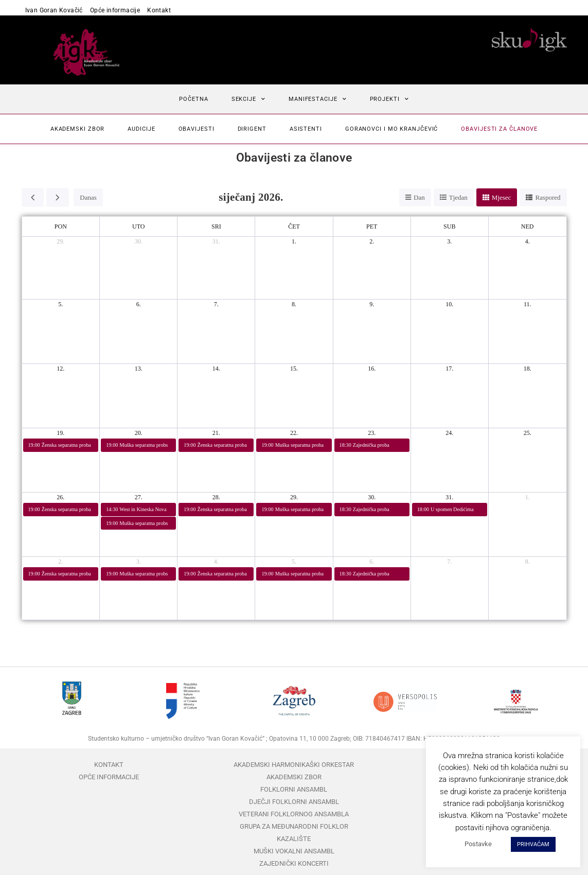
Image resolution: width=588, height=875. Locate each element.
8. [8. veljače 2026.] (528, 562)
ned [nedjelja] (528, 226)
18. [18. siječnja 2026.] (528, 369)
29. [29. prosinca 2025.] (60, 241)
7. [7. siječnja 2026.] (216, 304)
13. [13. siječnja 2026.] (139, 369)
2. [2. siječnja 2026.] (372, 241)
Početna (193, 99)
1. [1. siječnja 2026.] (294, 241)
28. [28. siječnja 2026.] (216, 497)
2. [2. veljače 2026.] (60, 562)
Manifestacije (318, 99)
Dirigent (252, 129)
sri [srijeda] (216, 226)
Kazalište (294, 839)
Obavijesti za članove (499, 129)
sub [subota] (449, 226)
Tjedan (458, 197)
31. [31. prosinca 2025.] (216, 241)
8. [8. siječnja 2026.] (294, 304)
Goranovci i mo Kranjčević (392, 129)
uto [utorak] (138, 226)
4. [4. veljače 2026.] (216, 562)
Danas (88, 197)
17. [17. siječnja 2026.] (449, 369)
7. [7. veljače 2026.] (449, 562)
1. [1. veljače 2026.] (528, 497)
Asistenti (306, 129)
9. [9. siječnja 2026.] (372, 304)
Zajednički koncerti (294, 863)
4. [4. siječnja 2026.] (528, 241)
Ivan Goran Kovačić (54, 10)
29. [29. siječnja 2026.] (294, 497)
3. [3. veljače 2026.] (139, 562)
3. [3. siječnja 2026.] (449, 241)
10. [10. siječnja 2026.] (449, 304)
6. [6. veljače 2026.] (372, 562)
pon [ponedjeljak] (61, 226)
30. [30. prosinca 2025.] (139, 241)
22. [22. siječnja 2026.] (294, 433)
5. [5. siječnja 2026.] (60, 304)
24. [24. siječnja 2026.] (449, 433)
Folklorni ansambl (294, 789)
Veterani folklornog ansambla (294, 814)
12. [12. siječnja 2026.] (60, 369)
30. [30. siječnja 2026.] (372, 497)
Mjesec (502, 197)
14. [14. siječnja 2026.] (216, 369)
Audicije (141, 129)
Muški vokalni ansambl (294, 851)
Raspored (548, 197)
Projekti (389, 99)
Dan (419, 197)
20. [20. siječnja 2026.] (139, 433)
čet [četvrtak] (294, 226)
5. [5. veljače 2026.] (294, 562)
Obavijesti (197, 129)
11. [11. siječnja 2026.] (528, 304)
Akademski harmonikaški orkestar (294, 765)
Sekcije (248, 99)
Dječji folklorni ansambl (294, 802)
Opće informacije (115, 10)
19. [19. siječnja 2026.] (60, 433)
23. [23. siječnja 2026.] (372, 433)
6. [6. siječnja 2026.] (139, 304)
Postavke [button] (478, 844)
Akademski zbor (78, 129)
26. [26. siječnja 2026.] (60, 497)
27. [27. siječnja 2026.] (139, 497)
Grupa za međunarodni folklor (294, 826)
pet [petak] (372, 226)
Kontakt (159, 10)
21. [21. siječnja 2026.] (216, 433)
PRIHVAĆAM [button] (533, 844)
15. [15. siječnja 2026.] (294, 369)
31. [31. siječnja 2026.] (449, 497)
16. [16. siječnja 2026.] (372, 369)
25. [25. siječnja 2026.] (528, 433)
